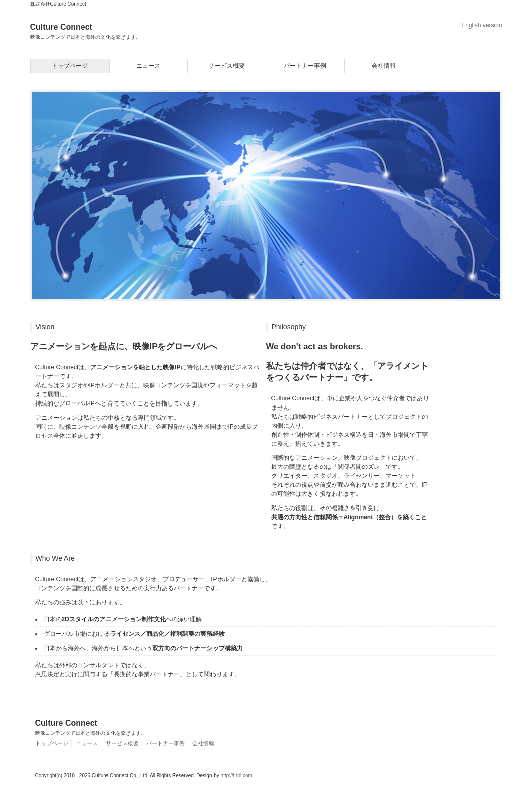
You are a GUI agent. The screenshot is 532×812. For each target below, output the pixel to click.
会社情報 (384, 66)
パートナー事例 (305, 66)
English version (482, 25)
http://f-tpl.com (236, 776)
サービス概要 (227, 66)
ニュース (148, 66)
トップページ (70, 66)
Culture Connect (85, 31)
